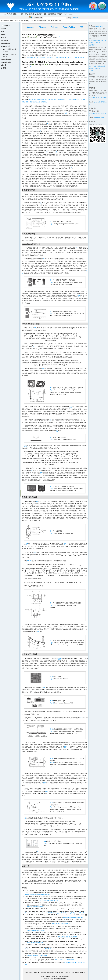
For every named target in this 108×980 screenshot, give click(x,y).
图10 (60, 659)
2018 (16, 21)
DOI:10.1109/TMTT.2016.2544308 (67, 937)
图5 (57, 431)
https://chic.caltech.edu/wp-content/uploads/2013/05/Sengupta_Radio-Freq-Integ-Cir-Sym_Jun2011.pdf (54, 913)
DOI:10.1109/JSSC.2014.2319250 (49, 901)
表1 (25, 818)
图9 (38, 631)
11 (71, 168)
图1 (41, 203)
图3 (79, 296)
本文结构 (4, 29)
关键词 (3, 35)
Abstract (4, 37)
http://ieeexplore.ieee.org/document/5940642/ (38, 949)
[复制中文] (92, 45)
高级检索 (76, 18)
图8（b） (30, 561)
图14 (47, 791)
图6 (32, 471)
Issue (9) (26, 21)
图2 (44, 259)
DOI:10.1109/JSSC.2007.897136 (34, 943)
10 (29, 147)
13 (35, 327)
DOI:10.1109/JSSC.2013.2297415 (73, 917)
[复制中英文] (99, 26)
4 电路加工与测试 (6, 62)
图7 (37, 501)
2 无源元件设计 (6, 46)
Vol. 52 (21, 21)
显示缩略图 (7, 26)
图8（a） (67, 544)
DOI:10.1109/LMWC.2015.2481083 (35, 930)
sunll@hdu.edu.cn (99, 118)
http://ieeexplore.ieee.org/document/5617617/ (38, 894)
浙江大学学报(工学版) (7, 21)
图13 (39, 742)
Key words (4, 40)
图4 (43, 368)
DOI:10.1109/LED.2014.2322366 (65, 960)
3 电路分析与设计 (6, 59)
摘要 (2, 32)
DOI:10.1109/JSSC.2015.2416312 (62, 924)
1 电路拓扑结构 (6, 43)
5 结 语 (4, 65)
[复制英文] (92, 70)
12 (76, 247)
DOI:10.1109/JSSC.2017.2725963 (34, 907)
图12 (82, 718)
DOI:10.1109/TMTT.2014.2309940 (37, 955)
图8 (35, 552)
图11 (44, 687)
